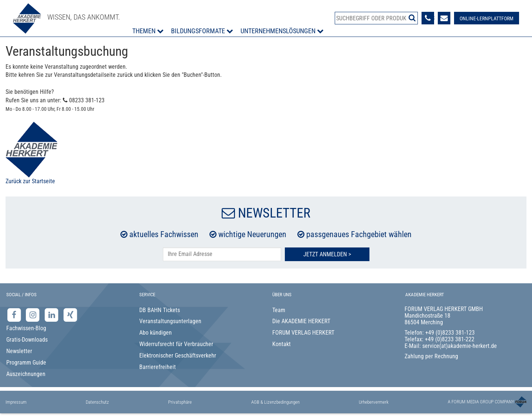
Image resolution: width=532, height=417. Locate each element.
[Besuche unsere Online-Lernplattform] (487, 18)
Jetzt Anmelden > (327, 254)
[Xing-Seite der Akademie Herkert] (70, 315)
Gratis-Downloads (27, 340)
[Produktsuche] (376, 18)
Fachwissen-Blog (26, 328)
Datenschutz (97, 402)
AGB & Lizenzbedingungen (275, 402)
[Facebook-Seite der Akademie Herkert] (15, 315)
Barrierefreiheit (158, 367)
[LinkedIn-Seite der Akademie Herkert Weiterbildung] (52, 315)
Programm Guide (26, 363)
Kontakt (282, 344)
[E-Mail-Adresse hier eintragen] (222, 254)
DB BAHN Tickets (160, 310)
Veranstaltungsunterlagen (170, 321)
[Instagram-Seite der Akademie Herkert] (34, 315)
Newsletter (19, 351)
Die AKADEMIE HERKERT (301, 321)
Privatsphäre (180, 402)
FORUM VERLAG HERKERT (303, 333)
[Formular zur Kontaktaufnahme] (444, 18)
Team (279, 310)
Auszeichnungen (26, 374)
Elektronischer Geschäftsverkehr (178, 356)
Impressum (16, 402)
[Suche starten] (412, 18)
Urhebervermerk (374, 402)
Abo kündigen (156, 333)
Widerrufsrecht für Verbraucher (176, 344)
